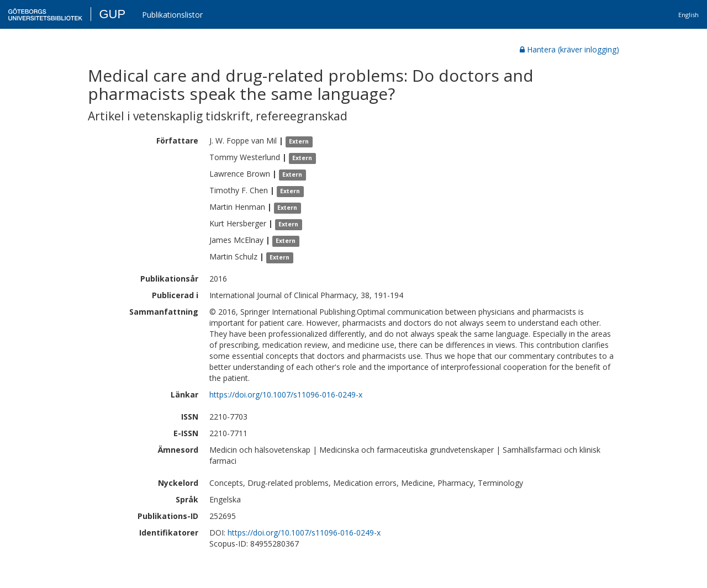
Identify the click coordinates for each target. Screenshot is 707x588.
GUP (112, 14)
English (688, 15)
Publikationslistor (172, 15)
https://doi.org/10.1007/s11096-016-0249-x (286, 394)
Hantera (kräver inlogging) (569, 49)
